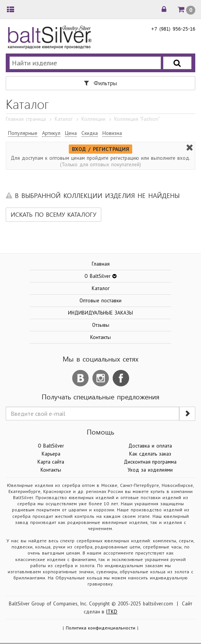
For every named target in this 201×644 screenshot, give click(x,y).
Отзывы (101, 325)
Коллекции (93, 119)
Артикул (51, 133)
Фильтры (100, 83)
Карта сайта (51, 462)
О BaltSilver (51, 446)
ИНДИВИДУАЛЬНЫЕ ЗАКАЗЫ (100, 313)
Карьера (51, 454)
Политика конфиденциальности (101, 628)
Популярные (23, 133)
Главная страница (26, 119)
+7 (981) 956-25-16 (173, 28)
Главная (101, 264)
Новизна (112, 133)
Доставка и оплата (150, 446)
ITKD (112, 612)
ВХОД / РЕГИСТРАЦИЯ (100, 149)
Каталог (64, 119)
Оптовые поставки (100, 301)
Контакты (100, 337)
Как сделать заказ (150, 454)
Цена (71, 133)
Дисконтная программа (150, 462)
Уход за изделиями (150, 470)
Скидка (90, 133)
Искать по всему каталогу (53, 214)
